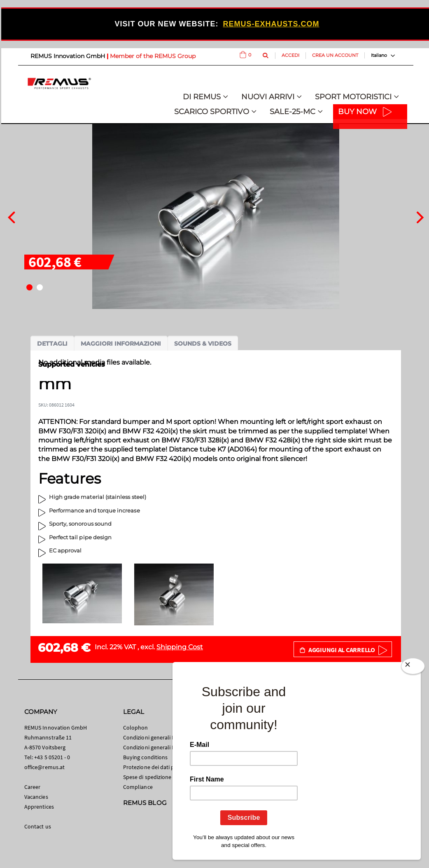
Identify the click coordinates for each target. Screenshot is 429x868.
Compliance (138, 787)
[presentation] (11, 216)
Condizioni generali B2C (152, 737)
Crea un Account (335, 55)
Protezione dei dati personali (159, 767)
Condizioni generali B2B (152, 747)
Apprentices (39, 807)
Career (32, 787)
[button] (29, 287)
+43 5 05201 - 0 (52, 757)
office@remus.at (44, 767)
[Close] (413, 668)
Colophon (136, 728)
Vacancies (36, 797)
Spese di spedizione (147, 777)
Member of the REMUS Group (153, 56)
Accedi (290, 55)
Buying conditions (145, 757)
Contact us (38, 826)
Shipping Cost (180, 647)
